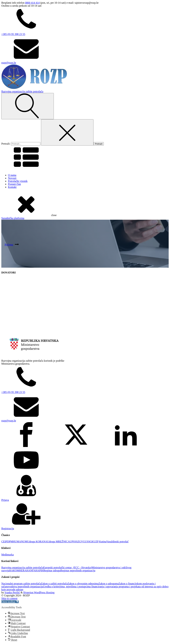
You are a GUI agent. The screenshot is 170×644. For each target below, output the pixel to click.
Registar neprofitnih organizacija (78, 570)
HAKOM (14, 570)
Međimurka (8, 555)
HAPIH (39, 570)
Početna (9, 245)
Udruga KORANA (37, 542)
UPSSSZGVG (77, 542)
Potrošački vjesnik (18, 181)
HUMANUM (20, 542)
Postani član (14, 184)
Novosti (12, 178)
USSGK (89, 542)
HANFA (31, 570)
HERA (23, 570)
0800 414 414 (32, 3)
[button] (10, 602)
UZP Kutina (100, 542)
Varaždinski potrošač (118, 542)
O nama (12, 175)
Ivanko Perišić (12, 592)
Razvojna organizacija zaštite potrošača (22, 567)
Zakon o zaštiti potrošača (54, 584)
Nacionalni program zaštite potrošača (21, 584)
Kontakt (12, 187)
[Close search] (67, 132)
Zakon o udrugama (108, 584)
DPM (10, 542)
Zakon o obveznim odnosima (83, 584)
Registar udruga (52, 570)
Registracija (8, 528)
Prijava (5, 500)
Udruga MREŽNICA (58, 542)
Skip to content (9, 598)
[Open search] (28, 106)
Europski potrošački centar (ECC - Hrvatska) (67, 567)
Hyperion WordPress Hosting (39, 592)
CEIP (4, 542)
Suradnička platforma (13, 218)
